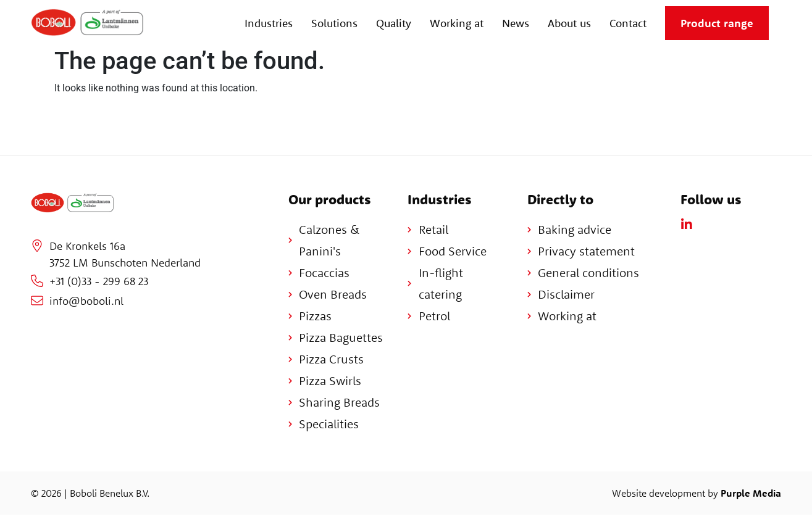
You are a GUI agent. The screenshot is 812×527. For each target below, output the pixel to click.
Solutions (334, 23)
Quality (394, 23)
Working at (457, 23)
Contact (628, 23)
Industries (269, 23)
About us (569, 23)
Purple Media (751, 493)
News (516, 23)
